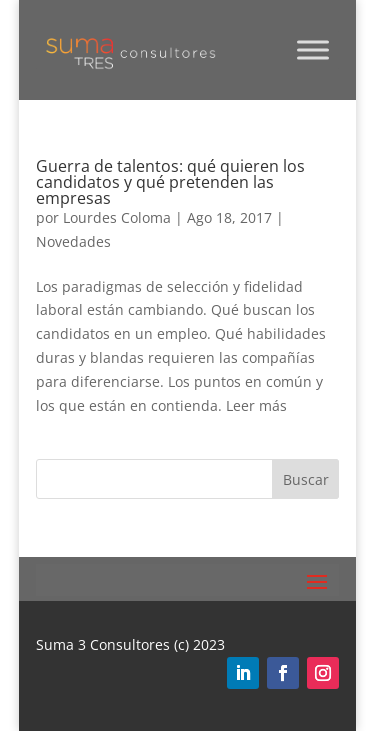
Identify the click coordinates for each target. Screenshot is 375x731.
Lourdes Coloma (117, 217)
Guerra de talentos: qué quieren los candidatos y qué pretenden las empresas (170, 182)
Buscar (306, 479)
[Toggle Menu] (313, 49)
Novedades (73, 241)
